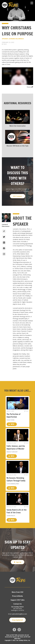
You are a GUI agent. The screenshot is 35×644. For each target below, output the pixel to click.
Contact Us (17, 604)
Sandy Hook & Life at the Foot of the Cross (17, 511)
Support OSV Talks (18, 600)
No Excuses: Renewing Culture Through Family (16, 479)
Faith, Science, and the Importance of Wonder (16, 447)
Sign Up (18, 562)
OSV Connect (18, 196)
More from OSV (17, 592)
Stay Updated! (17, 620)
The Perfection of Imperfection (14, 416)
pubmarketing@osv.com (19, 614)
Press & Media (17, 596)
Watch (11, 424)
